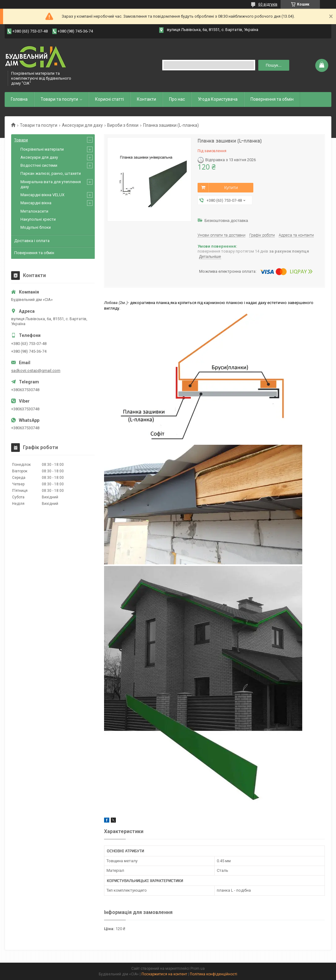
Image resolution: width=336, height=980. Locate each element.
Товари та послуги (59, 99)
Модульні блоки (36, 227)
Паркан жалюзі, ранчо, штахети (51, 173)
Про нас (177, 99)
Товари (21, 140)
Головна (19, 99)
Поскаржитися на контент (164, 974)
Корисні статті (109, 99)
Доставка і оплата (32, 241)
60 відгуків (268, 4)
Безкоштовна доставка (226, 221)
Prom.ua (198, 969)
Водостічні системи (39, 165)
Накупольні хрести (38, 219)
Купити (231, 188)
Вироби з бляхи (123, 125)
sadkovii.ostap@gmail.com (36, 371)
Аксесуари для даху (82, 125)
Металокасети (34, 211)
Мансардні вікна (36, 203)
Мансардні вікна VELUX (42, 195)
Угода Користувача (218, 99)
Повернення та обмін (272, 99)
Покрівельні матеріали (42, 149)
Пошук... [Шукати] (274, 65)
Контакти (146, 99)
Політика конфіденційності (214, 974)
